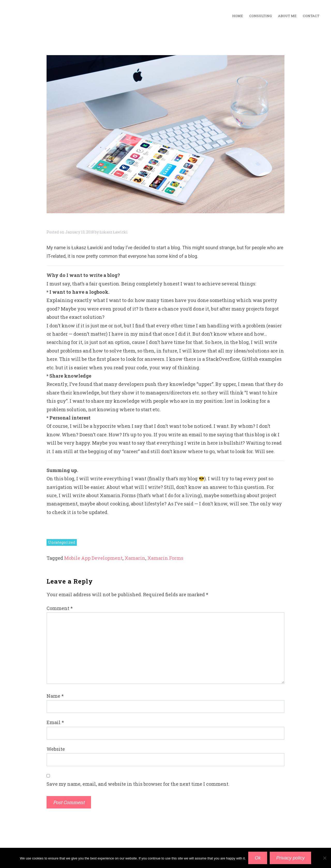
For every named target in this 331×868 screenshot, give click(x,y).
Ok (258, 858)
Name (55, 696)
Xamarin (135, 558)
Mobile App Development (93, 558)
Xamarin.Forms (165, 558)
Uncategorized (62, 542)
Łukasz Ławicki (114, 232)
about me (287, 16)
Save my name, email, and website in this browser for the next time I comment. (138, 784)
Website (56, 749)
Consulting (261, 16)
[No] (325, 858)
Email (55, 722)
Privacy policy (290, 858)
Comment (60, 608)
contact (311, 16)
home (238, 16)
